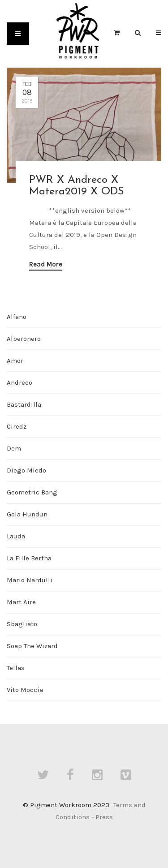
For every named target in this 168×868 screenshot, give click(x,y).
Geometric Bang (32, 492)
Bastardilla (24, 404)
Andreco (19, 382)
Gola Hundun (27, 514)
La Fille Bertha (29, 558)
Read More (46, 264)
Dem (14, 448)
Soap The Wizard (32, 646)
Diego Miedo (26, 470)
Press (104, 817)
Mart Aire (21, 602)
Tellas (16, 668)
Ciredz (17, 426)
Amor (15, 361)
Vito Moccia (25, 690)
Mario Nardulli (30, 580)
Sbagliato (22, 624)
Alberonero (24, 339)
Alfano (17, 317)
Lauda (16, 536)
